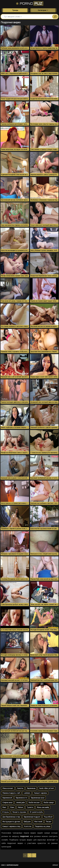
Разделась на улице (43, 826)
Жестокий (38, 822)
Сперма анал (7, 803)
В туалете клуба (36, 812)
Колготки (28, 826)
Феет (4, 807)
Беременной (7, 798)
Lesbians (27, 793)
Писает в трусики (19, 812)
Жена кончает (8, 788)
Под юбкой (48, 817)
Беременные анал (38, 798)
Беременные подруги (32, 817)
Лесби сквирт (49, 803)
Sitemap (55, 865)
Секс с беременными (10, 865)
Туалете (30, 807)
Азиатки (20, 788)
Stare (12, 807)
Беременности (21, 798)
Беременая (31, 788)
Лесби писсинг (34, 803)
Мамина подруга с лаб (11, 793)
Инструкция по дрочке (11, 822)
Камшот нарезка (40, 793)
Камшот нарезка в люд (11, 826)
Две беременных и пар (11, 817)
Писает (49, 822)
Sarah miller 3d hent (47, 788)
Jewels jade (20, 803)
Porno (29, 3)
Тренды (15, 10)
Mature (20, 807)
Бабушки (27, 822)
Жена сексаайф (43, 807)
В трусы (5, 812)
